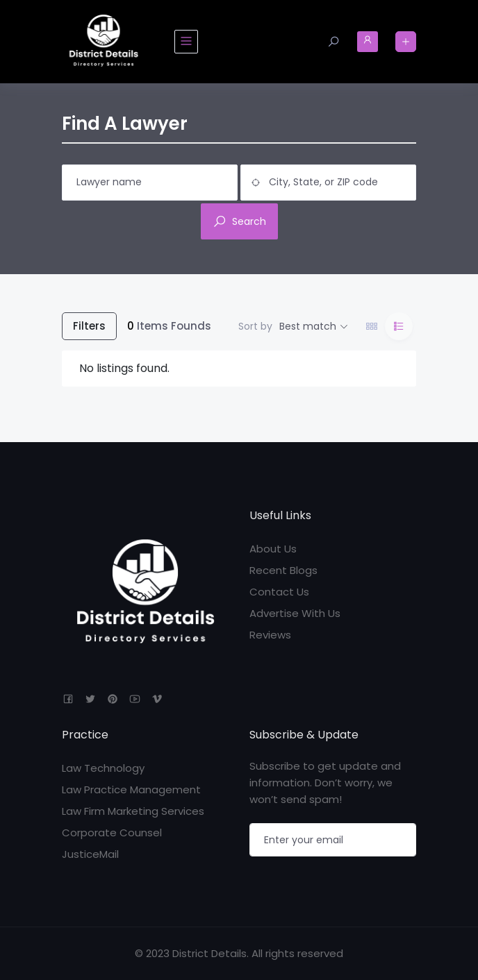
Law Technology (103, 768)
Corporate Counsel (112, 833)
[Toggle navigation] (186, 42)
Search (239, 221)
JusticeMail (90, 854)
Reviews (270, 635)
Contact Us (279, 592)
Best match (308, 326)
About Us (273, 549)
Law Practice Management (131, 789)
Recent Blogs (283, 570)
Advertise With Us (295, 613)
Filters (89, 326)
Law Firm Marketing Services (133, 811)
